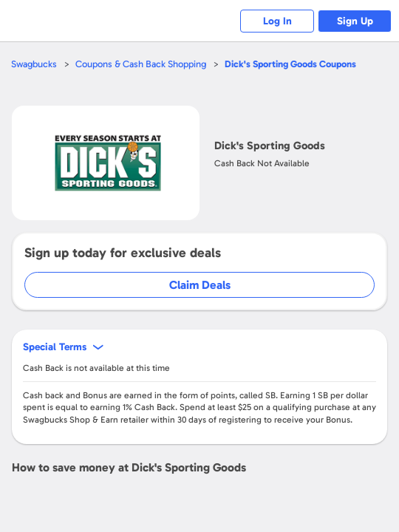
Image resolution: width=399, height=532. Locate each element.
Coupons (290, 64)
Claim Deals (200, 285)
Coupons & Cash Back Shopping (141, 64)
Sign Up (355, 21)
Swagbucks (34, 64)
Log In (277, 21)
